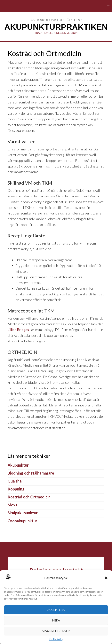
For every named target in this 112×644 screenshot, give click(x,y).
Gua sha (15, 481)
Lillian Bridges (18, 330)
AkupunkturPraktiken (56, 27)
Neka (56, 620)
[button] (106, 578)
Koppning (16, 489)
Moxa (13, 505)
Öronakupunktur (22, 521)
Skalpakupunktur (23, 513)
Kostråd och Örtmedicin (29, 497)
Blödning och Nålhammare (31, 473)
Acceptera (56, 610)
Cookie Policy (56, 639)
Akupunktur (18, 465)
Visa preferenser (56, 631)
